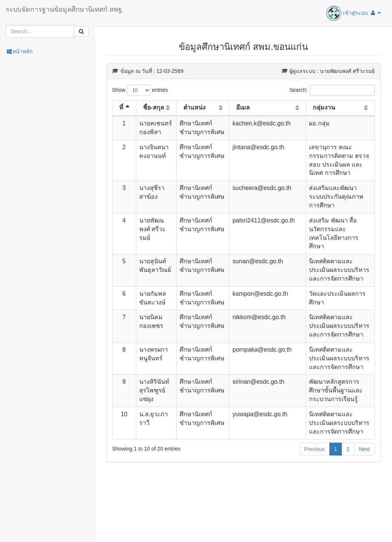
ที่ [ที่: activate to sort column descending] (121, 107)
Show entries (140, 90)
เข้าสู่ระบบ (354, 13)
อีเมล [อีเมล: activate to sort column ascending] (243, 107)
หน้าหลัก (19, 51)
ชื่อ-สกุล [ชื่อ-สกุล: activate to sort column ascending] (154, 107)
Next (364, 449)
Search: (332, 90)
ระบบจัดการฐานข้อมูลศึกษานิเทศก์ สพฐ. (65, 9)
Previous (314, 449)
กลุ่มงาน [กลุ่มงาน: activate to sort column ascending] (324, 107)
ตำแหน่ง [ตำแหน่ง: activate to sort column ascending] (194, 107)
